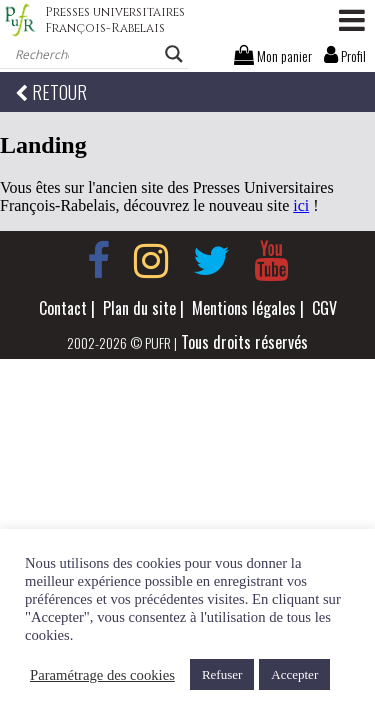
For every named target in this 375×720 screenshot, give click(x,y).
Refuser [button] (222, 674)
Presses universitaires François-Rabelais (115, 20)
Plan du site (139, 308)
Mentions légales (244, 308)
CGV (324, 308)
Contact (63, 308)
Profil (345, 55)
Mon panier (273, 55)
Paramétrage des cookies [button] (102, 675)
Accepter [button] (294, 674)
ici (301, 205)
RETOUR (51, 92)
